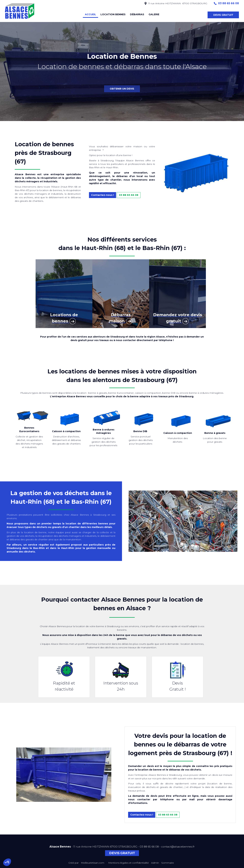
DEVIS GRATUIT (223, 15)
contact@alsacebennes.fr (178, 847)
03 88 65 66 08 (129, 195)
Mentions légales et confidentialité (129, 863)
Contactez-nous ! (103, 195)
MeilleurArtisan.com (93, 863)
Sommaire (168, 863)
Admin (155, 863)
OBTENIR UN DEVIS (122, 89)
